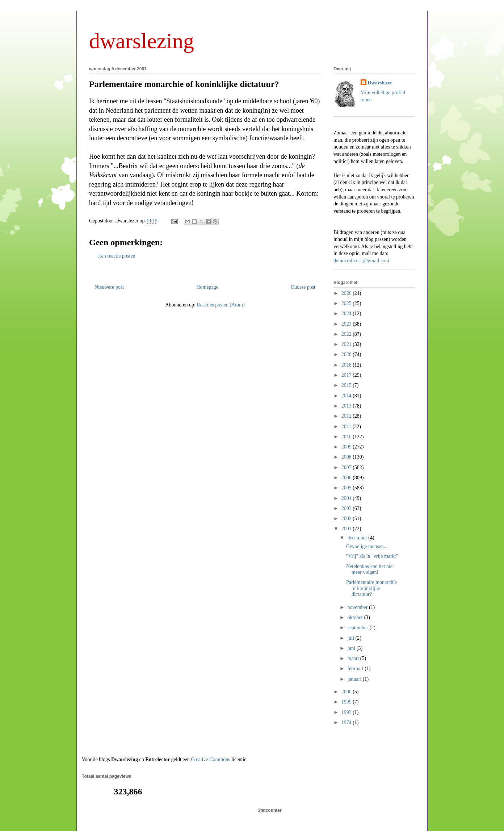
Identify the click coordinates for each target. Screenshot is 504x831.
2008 (347, 457)
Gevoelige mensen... (367, 546)
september (358, 628)
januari (355, 679)
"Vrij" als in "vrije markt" (372, 556)
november (358, 607)
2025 (347, 303)
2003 (347, 508)
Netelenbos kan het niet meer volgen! (370, 569)
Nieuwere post (109, 287)
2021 (347, 344)
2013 (347, 406)
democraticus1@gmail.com (361, 261)
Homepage (207, 287)
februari (356, 669)
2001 (347, 529)
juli (351, 638)
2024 (347, 314)
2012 (347, 416)
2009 (347, 447)
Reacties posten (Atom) (220, 305)
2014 (347, 396)
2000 (347, 692)
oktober (356, 617)
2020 (347, 354)
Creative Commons (211, 759)
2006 (347, 478)
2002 (347, 519)
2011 (347, 427)
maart (354, 658)
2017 (347, 375)
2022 (347, 334)
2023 (347, 324)
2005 (347, 488)
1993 (347, 712)
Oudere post (303, 287)
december (358, 538)
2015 (347, 385)
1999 (347, 702)
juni (352, 648)
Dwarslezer (380, 83)
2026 (347, 293)
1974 (347, 723)
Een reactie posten (117, 256)
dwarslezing (142, 41)
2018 (347, 365)
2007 (347, 467)
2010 (347, 437)
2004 (347, 498)
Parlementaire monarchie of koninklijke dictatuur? (184, 84)
